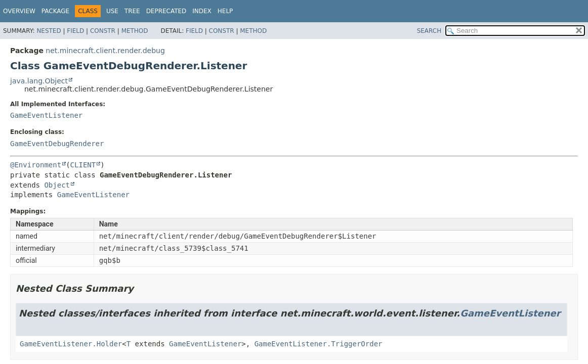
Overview (19, 11)
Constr (103, 31)
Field (75, 31)
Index (202, 11)
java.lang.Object (39, 81)
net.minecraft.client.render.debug (105, 51)
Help (225, 11)
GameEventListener (46, 115)
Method (135, 31)
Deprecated (166, 11)
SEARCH (429, 31)
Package (55, 11)
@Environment (36, 165)
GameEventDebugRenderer (57, 144)
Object (57, 185)
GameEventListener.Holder (71, 344)
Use (112, 11)
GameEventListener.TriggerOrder (319, 344)
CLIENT (83, 165)
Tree (132, 11)
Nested (49, 31)
